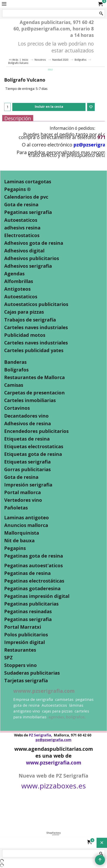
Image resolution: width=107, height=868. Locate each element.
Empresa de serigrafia (33, 699)
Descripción (18, 118)
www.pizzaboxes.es (54, 786)
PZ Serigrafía (40, 735)
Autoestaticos (54, 705)
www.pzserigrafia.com (54, 762)
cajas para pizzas (57, 711)
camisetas (64, 699)
